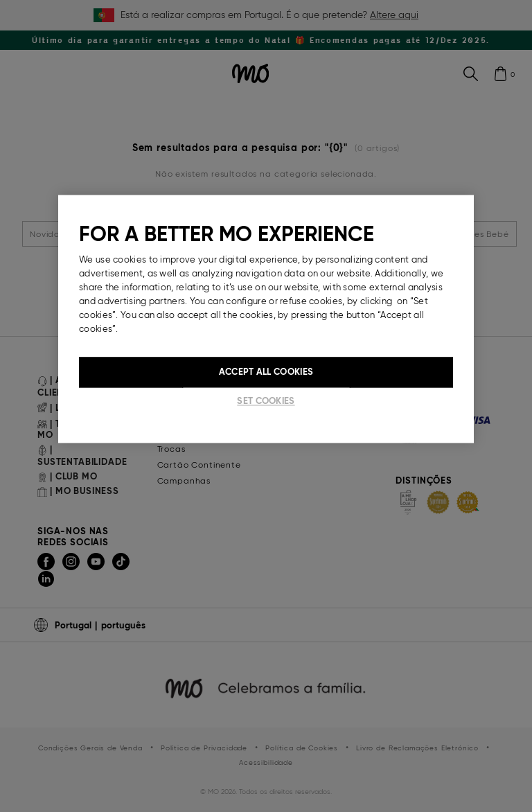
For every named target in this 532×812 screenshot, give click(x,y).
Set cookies (266, 401)
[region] (266, 319)
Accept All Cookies (266, 372)
